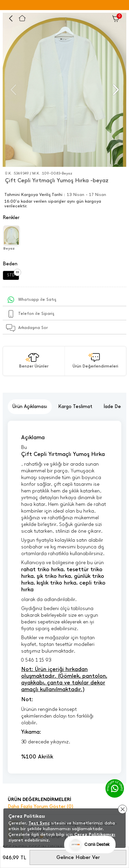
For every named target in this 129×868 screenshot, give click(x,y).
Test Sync (39, 823)
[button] (115, 90)
